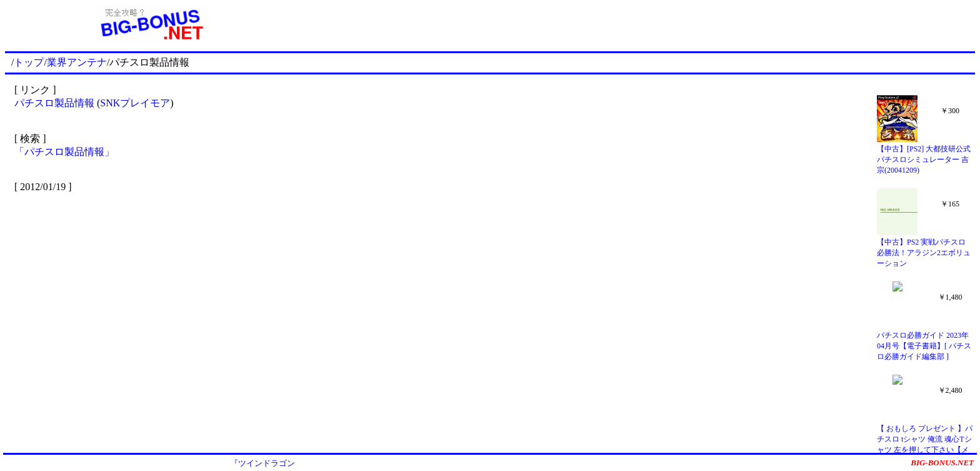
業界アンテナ (77, 62)
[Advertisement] (636, 24)
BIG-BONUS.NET (942, 463)
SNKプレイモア (135, 103)
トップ (29, 62)
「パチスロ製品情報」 (64, 152)
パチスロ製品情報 (54, 103)
